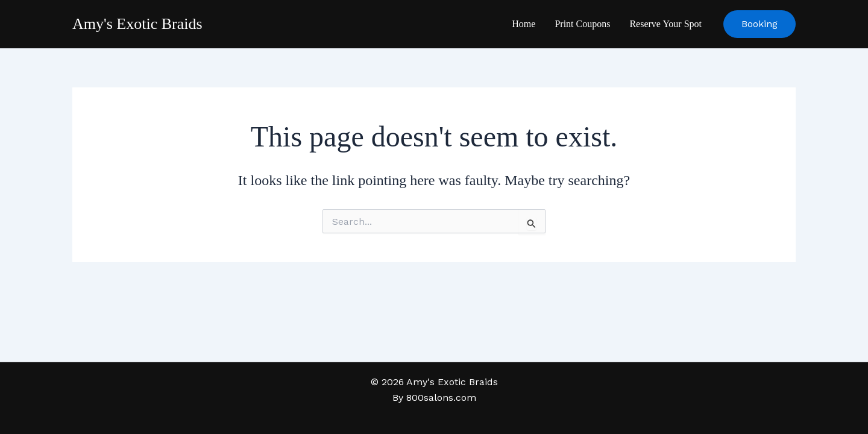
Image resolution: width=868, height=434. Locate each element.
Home (524, 24)
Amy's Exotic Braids (137, 24)
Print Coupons (582, 24)
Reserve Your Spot (665, 24)
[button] (759, 24)
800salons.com (441, 398)
